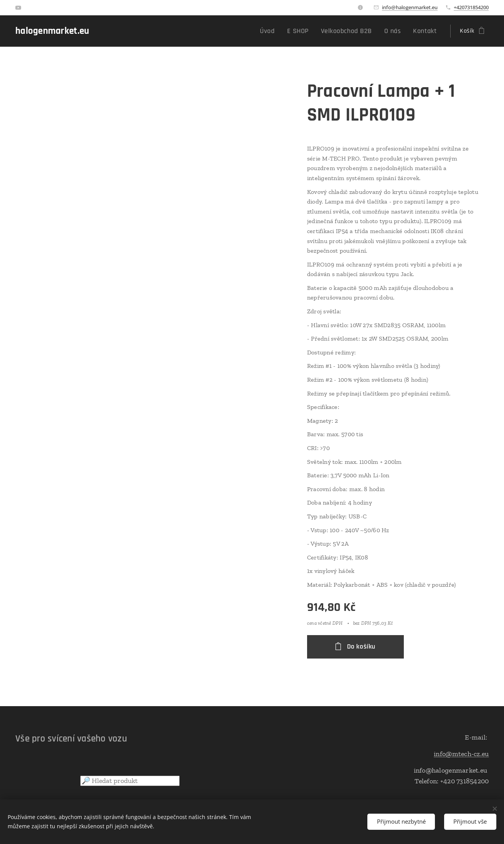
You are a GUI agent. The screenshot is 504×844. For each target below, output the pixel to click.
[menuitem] (282, 31)
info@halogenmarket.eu (410, 7)
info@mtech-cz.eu (461, 753)
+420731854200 (471, 7)
